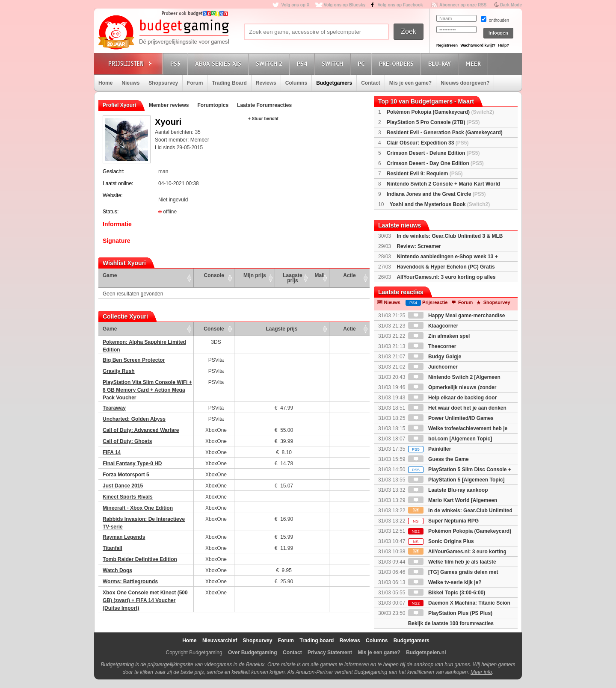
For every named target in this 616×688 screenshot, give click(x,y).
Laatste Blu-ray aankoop (448, 490)
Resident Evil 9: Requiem (425, 174)
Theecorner (432, 346)
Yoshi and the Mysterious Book (440, 204)
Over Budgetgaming (253, 653)
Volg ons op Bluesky (345, 5)
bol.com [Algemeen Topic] (450, 439)
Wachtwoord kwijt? (478, 45)
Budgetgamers (334, 83)
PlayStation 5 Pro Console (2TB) (433, 122)
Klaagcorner (433, 326)
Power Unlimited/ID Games (451, 418)
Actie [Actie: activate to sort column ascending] (349, 275)
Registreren (447, 45)
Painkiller (430, 449)
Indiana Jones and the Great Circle (436, 194)
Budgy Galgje (435, 357)
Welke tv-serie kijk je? (445, 582)
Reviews (266, 83)
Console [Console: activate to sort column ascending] (214, 275)
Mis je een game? (410, 83)
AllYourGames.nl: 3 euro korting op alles (446, 277)
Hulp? (503, 45)
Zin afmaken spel (439, 336)
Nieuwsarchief (220, 641)
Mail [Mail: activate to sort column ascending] (320, 275)
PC (362, 63)
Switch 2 (270, 63)
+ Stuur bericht (263, 119)
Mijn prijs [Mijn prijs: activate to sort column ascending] (255, 275)
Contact (371, 83)
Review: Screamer (419, 246)
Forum (195, 83)
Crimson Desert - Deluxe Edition (433, 153)
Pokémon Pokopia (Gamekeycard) (440, 112)
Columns (296, 83)
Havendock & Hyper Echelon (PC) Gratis (446, 267)
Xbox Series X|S (219, 63)
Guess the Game (438, 459)
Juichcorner (433, 367)
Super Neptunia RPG (443, 521)
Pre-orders (398, 63)
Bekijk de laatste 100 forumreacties (451, 623)
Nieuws (130, 83)
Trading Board (229, 83)
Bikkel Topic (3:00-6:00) (447, 593)
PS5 (177, 63)
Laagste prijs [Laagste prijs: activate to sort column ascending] (292, 278)
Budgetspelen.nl (426, 653)
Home (105, 83)
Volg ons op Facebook (400, 5)
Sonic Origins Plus (441, 541)
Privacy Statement (330, 653)
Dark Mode (511, 5)
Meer (474, 63)
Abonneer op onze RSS (463, 5)
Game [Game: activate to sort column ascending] (110, 275)
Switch (334, 63)
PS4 (303, 63)
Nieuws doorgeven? (465, 83)
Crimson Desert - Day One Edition (435, 163)
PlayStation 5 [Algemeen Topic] (456, 480)
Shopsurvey (163, 83)
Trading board (317, 641)
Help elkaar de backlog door (452, 398)
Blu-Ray (441, 63)
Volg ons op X (295, 5)
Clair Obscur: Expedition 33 (428, 143)
